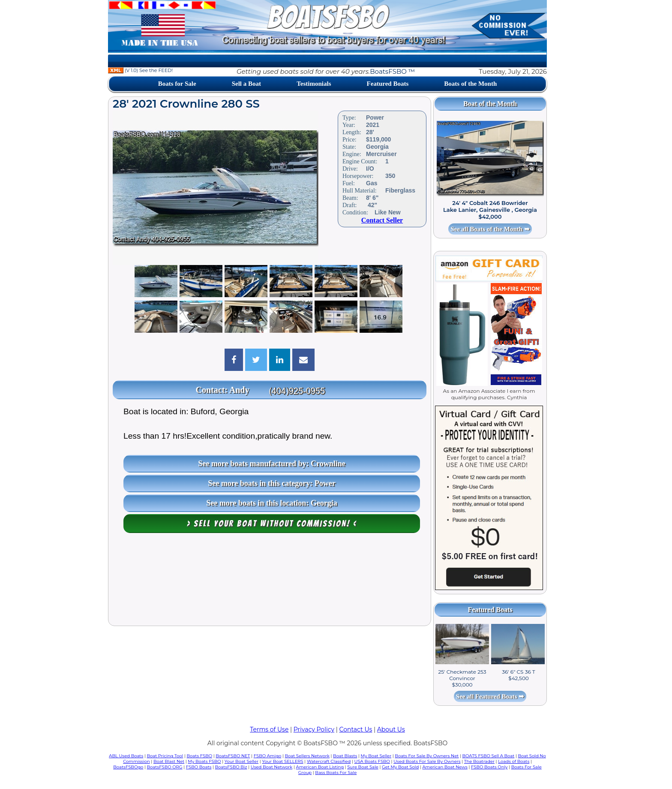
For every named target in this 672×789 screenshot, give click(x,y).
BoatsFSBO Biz (231, 767)
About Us (391, 729)
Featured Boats (388, 84)
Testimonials (314, 84)
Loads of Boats (514, 761)
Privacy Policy (314, 729)
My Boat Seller (376, 756)
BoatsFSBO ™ (392, 71)
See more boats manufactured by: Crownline (272, 464)
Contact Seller (382, 220)
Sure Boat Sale (363, 767)
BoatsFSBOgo (128, 767)
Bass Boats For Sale (336, 772)
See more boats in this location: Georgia (272, 503)
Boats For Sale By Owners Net (427, 756)
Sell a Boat (246, 84)
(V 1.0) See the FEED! (140, 70)
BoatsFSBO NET (233, 756)
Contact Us (356, 729)
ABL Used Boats (126, 756)
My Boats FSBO (204, 761)
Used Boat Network (272, 767)
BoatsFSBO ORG (165, 767)
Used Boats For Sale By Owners (427, 761)
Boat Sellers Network (307, 756)
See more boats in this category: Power (272, 483)
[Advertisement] (270, 581)
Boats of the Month (470, 84)
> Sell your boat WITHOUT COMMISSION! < (272, 524)
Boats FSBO (200, 756)
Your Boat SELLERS (282, 761)
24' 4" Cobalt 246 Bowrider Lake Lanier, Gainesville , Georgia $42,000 (490, 210)
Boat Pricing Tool (165, 756)
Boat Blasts (345, 756)
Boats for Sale (177, 84)
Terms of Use (269, 729)
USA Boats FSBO (372, 761)
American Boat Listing (320, 767)
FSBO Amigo (268, 756)
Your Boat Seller (241, 761)
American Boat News (445, 767)
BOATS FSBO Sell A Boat (489, 756)
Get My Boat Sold (400, 767)
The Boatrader (479, 761)
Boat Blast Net (169, 761)
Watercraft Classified (329, 761)
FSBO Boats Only (489, 767)
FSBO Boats (199, 767)
